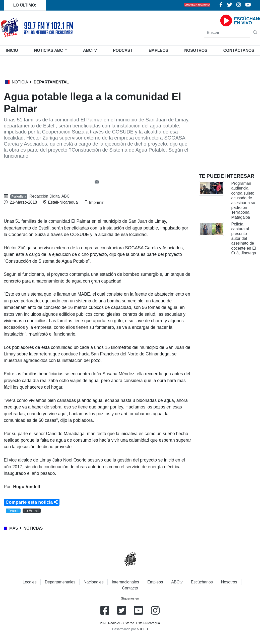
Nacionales (93, 582)
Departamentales (60, 582)
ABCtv (90, 50)
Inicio (13, 50)
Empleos (155, 582)
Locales (29, 582)
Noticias (49, 50)
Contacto (130, 588)
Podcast (123, 50)
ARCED (142, 629)
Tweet (13, 511)
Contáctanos (239, 50)
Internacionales (125, 582)
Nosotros (196, 50)
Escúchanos (202, 582)
